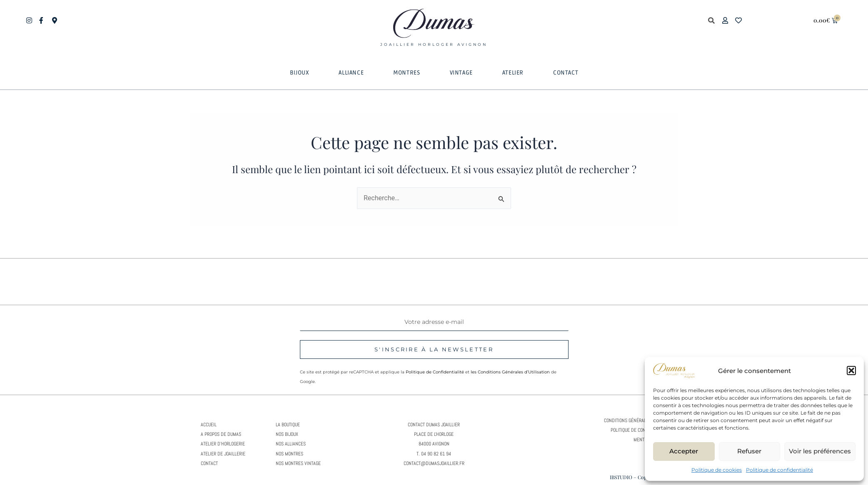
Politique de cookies (717, 470)
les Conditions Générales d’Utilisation (510, 372)
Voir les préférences (820, 451)
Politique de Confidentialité (435, 372)
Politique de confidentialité (779, 470)
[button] (851, 371)
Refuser (749, 451)
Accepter (684, 451)
